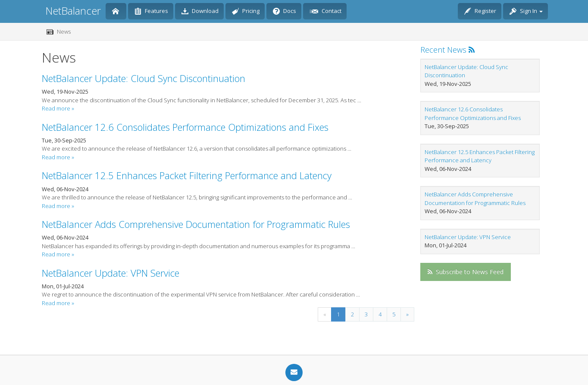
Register (480, 12)
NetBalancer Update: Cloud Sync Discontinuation (144, 78)
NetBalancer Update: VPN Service (111, 273)
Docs (285, 12)
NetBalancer (73, 11)
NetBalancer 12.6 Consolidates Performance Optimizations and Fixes (185, 127)
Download (200, 12)
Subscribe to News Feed (466, 272)
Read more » (58, 108)
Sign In (526, 12)
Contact (325, 12)
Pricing (246, 12)
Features (151, 12)
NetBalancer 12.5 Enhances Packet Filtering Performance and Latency (187, 175)
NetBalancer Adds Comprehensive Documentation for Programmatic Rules (196, 224)
